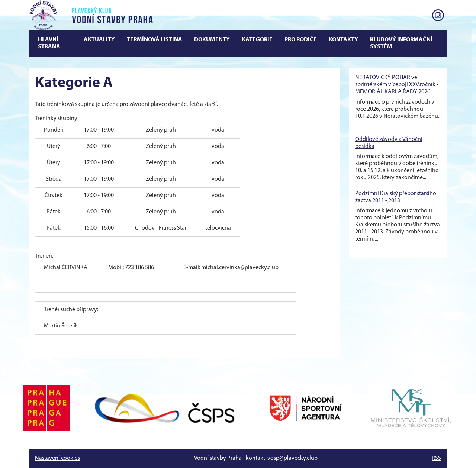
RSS (436, 458)
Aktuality (99, 40)
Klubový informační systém (401, 43)
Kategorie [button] (257, 40)
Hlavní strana (49, 43)
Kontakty (343, 40)
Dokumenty (212, 40)
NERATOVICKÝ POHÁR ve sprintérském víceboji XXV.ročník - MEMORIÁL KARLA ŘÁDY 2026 (397, 85)
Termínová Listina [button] (155, 40)
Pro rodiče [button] (301, 40)
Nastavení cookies (57, 458)
